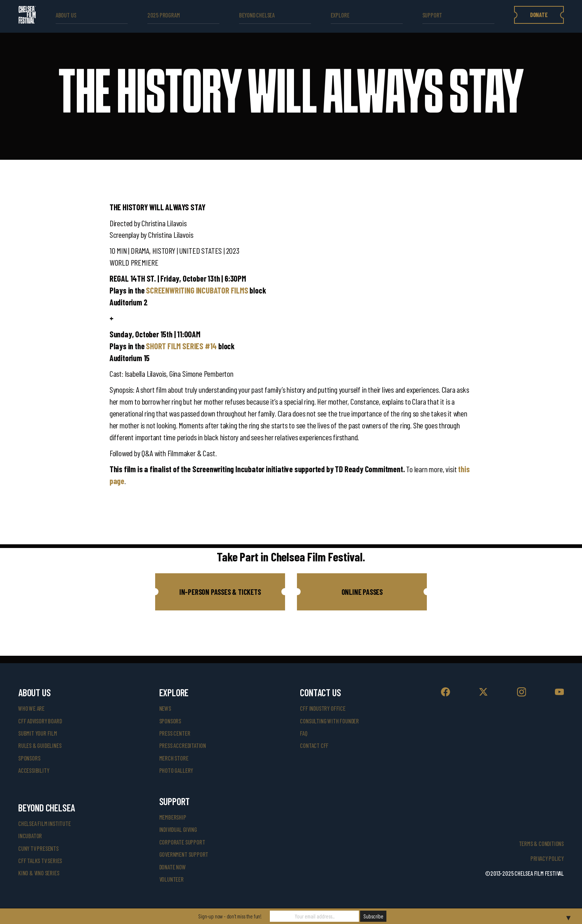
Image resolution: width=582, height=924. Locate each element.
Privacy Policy (547, 858)
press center (175, 733)
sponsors (29, 758)
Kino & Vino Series (39, 873)
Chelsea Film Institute (45, 824)
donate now (173, 867)
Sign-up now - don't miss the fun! (230, 916)
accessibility (34, 770)
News (165, 708)
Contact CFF (314, 745)
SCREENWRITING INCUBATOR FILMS (197, 290)
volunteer (171, 879)
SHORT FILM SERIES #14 (181, 346)
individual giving (178, 829)
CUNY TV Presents (38, 848)
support (432, 15)
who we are (31, 708)
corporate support (182, 842)
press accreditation (183, 745)
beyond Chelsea (257, 15)
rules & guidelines (40, 745)
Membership (173, 817)
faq (303, 733)
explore (340, 15)
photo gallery (176, 770)
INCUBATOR (30, 836)
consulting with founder (329, 721)
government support (184, 854)
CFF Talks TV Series (40, 861)
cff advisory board (40, 721)
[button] (220, 592)
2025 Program (164, 15)
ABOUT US (66, 15)
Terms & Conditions (541, 844)
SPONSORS (170, 721)
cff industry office (323, 708)
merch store (174, 758)
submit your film (38, 733)
